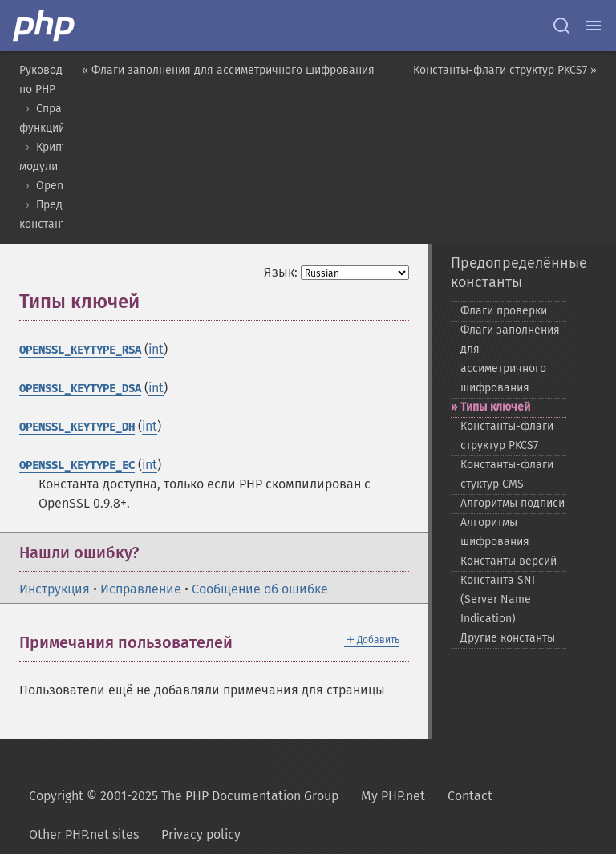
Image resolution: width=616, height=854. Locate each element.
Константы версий (509, 561)
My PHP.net (393, 796)
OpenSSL (59, 186)
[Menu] (594, 26)
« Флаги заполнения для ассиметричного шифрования (228, 70)
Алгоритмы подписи (513, 503)
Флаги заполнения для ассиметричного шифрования (510, 359)
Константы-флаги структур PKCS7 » (505, 70)
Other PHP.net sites (84, 834)
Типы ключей (495, 407)
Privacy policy (201, 834)
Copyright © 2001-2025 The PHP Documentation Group (184, 796)
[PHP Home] (45, 26)
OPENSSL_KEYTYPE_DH (77, 427)
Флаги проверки (504, 311)
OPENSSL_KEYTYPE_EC (77, 465)
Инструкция (55, 589)
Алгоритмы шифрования (495, 532)
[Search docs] (561, 26)
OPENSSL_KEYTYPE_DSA (80, 389)
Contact (470, 796)
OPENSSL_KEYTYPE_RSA (80, 350)
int (156, 349)
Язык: (281, 272)
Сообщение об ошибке (260, 589)
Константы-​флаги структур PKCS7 (507, 436)
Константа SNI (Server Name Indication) (498, 599)
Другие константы (508, 638)
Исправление (141, 589)
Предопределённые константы (509, 273)
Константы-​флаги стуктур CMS (507, 474)
